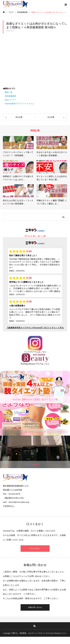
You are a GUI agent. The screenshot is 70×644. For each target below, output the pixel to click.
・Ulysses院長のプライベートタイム (18, 104)
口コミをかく (35, 548)
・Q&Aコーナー (10, 100)
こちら (43, 352)
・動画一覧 (8, 92)
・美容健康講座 (9, 96)
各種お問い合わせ (35, 607)
